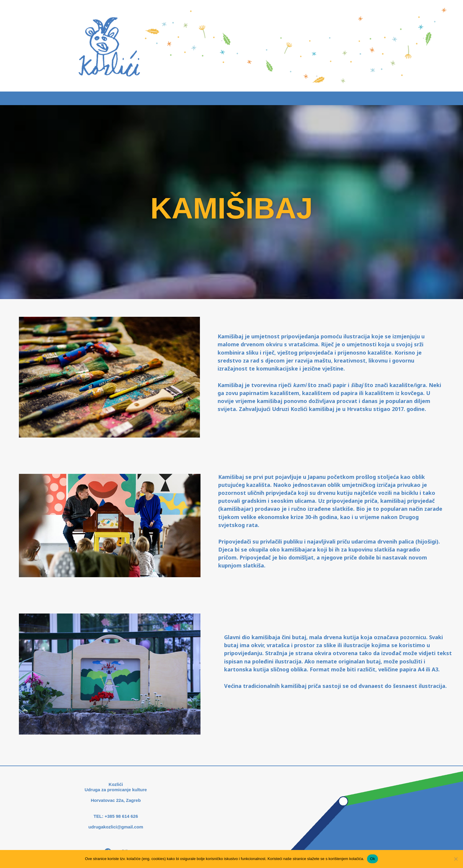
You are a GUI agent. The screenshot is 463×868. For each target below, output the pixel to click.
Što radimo (177, 98)
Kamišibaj (217, 98)
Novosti (255, 98)
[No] (456, 859)
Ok (372, 859)
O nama (290, 98)
